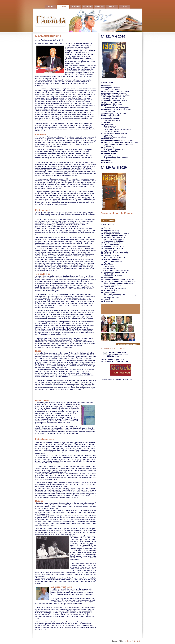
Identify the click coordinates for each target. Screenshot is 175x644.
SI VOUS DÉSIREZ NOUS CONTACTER (114, 348)
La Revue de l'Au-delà (132, 641)
